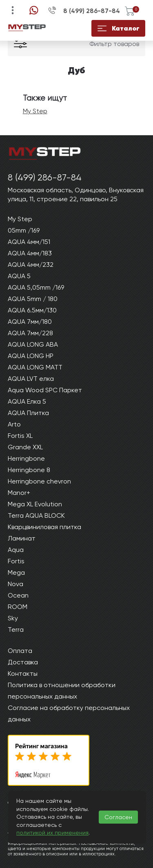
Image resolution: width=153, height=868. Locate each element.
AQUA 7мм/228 (30, 333)
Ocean (18, 595)
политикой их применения (52, 833)
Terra (16, 630)
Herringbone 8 (29, 470)
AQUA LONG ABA (33, 344)
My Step (35, 111)
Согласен (118, 817)
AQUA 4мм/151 (29, 242)
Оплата (20, 651)
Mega (16, 572)
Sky (13, 618)
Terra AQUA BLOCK (36, 515)
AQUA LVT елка (31, 379)
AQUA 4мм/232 (31, 265)
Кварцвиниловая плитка (44, 527)
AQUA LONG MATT (35, 367)
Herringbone (26, 458)
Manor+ (19, 493)
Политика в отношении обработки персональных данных (62, 691)
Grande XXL (25, 447)
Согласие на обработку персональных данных (69, 713)
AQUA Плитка (28, 413)
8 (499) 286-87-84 (92, 11)
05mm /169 (24, 230)
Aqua (16, 550)
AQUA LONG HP (31, 356)
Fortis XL (20, 436)
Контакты (23, 674)
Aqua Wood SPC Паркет (45, 390)
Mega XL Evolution (35, 504)
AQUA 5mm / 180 (33, 299)
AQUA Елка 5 (27, 401)
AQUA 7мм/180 (30, 322)
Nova (16, 584)
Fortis (16, 561)
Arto (14, 424)
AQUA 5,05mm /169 (36, 287)
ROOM (18, 607)
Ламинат (22, 538)
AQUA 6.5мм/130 (32, 310)
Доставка (23, 662)
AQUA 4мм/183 (30, 253)
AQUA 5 (19, 276)
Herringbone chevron (39, 481)
